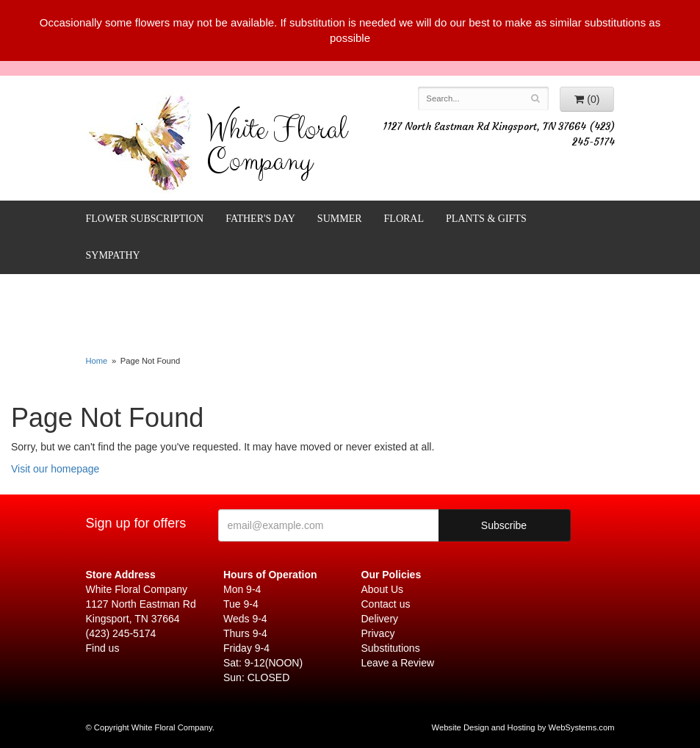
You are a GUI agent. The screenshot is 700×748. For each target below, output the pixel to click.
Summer (340, 219)
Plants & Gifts (486, 219)
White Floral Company (277, 149)
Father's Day (260, 219)
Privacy (378, 633)
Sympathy (113, 255)
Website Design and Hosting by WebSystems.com (523, 727)
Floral (404, 219)
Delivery (380, 619)
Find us (103, 648)
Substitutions (391, 648)
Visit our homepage (55, 469)
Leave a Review (398, 663)
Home (97, 361)
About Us (383, 589)
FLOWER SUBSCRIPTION (145, 219)
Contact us (386, 604)
